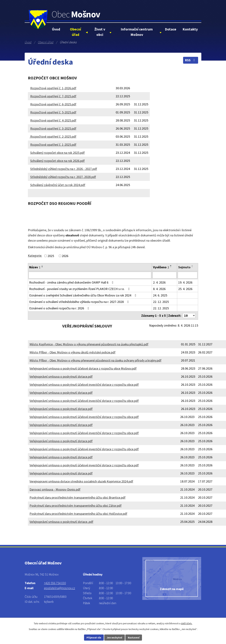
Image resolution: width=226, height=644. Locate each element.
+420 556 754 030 (55, 583)
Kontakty (190, 29)
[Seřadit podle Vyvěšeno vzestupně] (171, 265)
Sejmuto (184, 267)
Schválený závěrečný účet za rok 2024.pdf (58, 185)
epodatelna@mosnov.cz (60, 588)
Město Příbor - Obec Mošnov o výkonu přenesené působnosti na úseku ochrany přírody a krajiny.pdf (95, 360)
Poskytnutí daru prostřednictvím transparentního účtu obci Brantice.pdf (78, 497)
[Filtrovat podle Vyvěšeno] (164, 275)
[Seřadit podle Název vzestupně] (42, 265)
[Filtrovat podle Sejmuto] (188, 275)
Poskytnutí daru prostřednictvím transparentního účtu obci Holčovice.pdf (78, 514)
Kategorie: (35, 256)
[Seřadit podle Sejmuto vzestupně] (192, 265)
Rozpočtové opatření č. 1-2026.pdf (53, 88)
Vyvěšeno (161, 267)
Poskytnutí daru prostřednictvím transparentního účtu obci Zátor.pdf (76, 506)
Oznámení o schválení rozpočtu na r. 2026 (60, 308)
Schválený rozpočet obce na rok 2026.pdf (57, 161)
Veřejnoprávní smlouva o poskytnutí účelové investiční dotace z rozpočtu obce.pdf (84, 385)
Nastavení (134, 638)
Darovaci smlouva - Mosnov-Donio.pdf (55, 489)
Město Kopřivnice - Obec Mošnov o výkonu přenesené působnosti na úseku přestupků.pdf (89, 344)
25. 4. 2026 (185, 289)
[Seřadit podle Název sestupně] (42, 267)
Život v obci (100, 32)
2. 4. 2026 (159, 282)
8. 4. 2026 (159, 289)
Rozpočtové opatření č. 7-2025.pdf (53, 96)
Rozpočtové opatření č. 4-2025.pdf (53, 120)
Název (35, 267)
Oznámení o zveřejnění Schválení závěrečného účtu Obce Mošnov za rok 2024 (83, 295)
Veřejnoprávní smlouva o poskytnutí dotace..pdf (61, 522)
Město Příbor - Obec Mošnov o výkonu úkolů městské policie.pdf (73, 352)
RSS (191, 60)
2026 (65, 256)
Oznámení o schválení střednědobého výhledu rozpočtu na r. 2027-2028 (80, 302)
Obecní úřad (75, 32)
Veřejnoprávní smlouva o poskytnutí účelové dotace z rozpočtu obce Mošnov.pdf (83, 368)
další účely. (187, 623)
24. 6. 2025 (160, 295)
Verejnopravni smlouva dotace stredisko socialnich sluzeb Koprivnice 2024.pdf (81, 481)
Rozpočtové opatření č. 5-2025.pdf (53, 112)
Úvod (56, 29)
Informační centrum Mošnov (137, 32)
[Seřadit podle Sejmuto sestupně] (192, 267)
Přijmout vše (94, 638)
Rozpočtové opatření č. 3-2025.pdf (53, 128)
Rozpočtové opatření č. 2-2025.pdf (53, 136)
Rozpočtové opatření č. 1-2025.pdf (53, 145)
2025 (51, 256)
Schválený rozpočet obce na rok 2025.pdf (57, 153)
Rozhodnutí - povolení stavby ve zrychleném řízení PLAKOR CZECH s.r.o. (80, 289)
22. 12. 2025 (161, 302)
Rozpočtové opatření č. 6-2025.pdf (53, 104)
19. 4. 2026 (185, 282)
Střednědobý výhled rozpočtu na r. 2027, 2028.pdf (63, 177)
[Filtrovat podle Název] (90, 275)
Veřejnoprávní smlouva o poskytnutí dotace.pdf (61, 376)
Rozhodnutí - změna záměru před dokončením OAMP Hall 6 (72, 282)
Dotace (171, 29)
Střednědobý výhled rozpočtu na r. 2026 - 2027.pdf (64, 169)
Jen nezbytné (115, 638)
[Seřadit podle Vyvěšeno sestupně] (171, 267)
